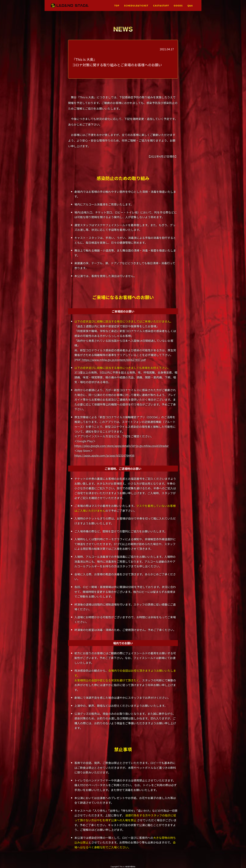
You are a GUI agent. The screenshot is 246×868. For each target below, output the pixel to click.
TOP (117, 5)
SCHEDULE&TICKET (136, 5)
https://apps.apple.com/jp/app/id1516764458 (104, 455)
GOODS (178, 5)
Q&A (190, 5)
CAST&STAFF (161, 5)
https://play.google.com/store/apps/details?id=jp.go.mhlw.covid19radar (122, 446)
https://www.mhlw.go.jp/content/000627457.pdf (114, 360)
